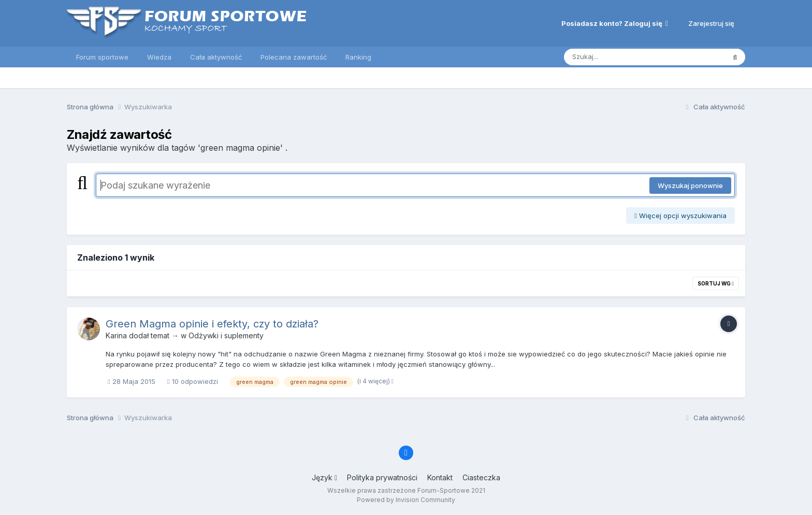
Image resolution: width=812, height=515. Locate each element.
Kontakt (440, 477)
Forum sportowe (102, 57)
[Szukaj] (619, 57)
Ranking (358, 57)
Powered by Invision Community (406, 500)
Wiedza (159, 57)
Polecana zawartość (294, 57)
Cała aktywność (216, 57)
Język (324, 477)
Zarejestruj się (711, 23)
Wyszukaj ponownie (690, 185)
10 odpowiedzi (193, 381)
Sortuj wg (716, 283)
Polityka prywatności (382, 477)
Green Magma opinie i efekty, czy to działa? (212, 324)
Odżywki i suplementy (226, 335)
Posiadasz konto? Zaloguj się (615, 23)
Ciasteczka (481, 477)
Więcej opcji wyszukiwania (680, 216)
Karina (116, 335)
